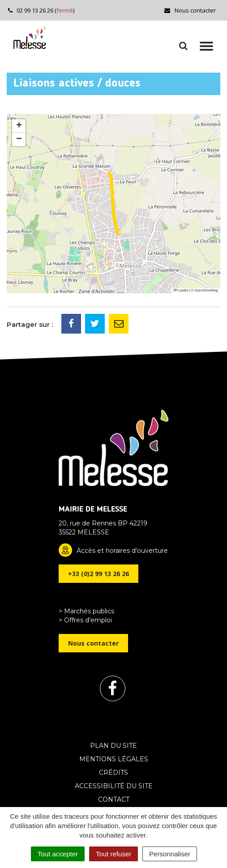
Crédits (113, 773)
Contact (114, 799)
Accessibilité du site (114, 786)
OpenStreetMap (206, 290)
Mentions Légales (114, 759)
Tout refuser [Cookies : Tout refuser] (113, 854)
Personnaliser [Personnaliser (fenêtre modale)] (170, 854)
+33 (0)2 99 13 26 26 (99, 574)
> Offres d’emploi (85, 620)
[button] (19, 126)
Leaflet (181, 290)
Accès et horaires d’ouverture (122, 551)
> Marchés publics (86, 611)
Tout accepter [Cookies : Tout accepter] (58, 854)
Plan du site (113, 746)
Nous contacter (190, 10)
